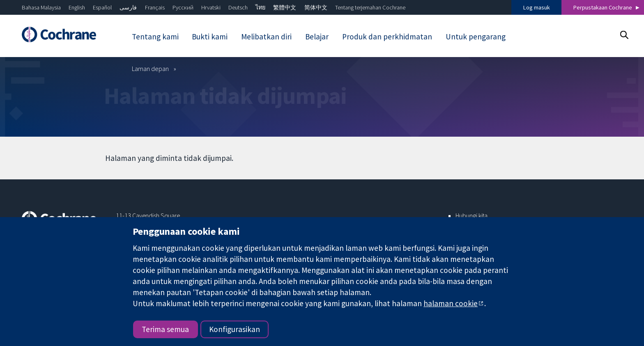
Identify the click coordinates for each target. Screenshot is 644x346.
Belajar (317, 37)
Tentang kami (155, 37)
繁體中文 (285, 7)
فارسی (128, 7)
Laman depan (150, 69)
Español (102, 7)
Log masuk (537, 7)
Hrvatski (211, 7)
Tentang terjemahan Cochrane (370, 7)
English (77, 7)
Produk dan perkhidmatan (387, 37)
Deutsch (238, 7)
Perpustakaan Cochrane (603, 7)
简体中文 (316, 7)
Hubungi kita (471, 215)
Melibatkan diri (266, 37)
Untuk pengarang (476, 37)
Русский (183, 7)
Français (155, 7)
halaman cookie (451, 303)
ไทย (260, 7)
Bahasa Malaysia (41, 7)
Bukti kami (210, 37)
